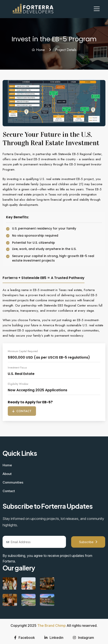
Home (38, 50)
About (7, 474)
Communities (13, 482)
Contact (22, 411)
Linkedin (54, 638)
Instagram (83, 638)
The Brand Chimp (52, 626)
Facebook (25, 638)
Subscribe (88, 542)
